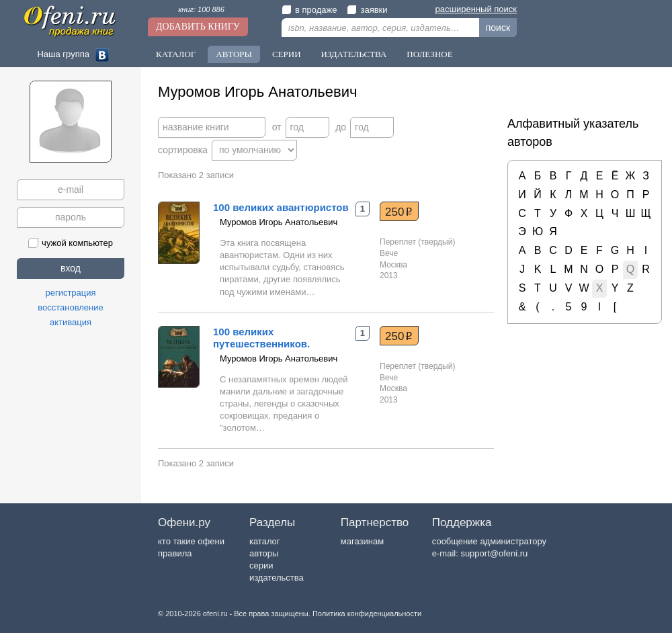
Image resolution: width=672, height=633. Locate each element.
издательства (277, 578)
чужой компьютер (71, 243)
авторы (264, 553)
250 (399, 212)
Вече (389, 253)
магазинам (362, 541)
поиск (498, 28)
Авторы (234, 54)
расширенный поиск (476, 9)
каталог (265, 541)
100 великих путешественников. (261, 338)
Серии (287, 54)
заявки (367, 10)
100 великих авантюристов (281, 207)
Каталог (176, 54)
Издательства (354, 54)
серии (261, 565)
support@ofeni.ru (494, 553)
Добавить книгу (198, 27)
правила (175, 553)
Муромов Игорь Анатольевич (279, 222)
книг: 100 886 (201, 9)
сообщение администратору (489, 541)
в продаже (309, 10)
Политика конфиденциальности (367, 614)
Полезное (429, 54)
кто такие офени (191, 541)
